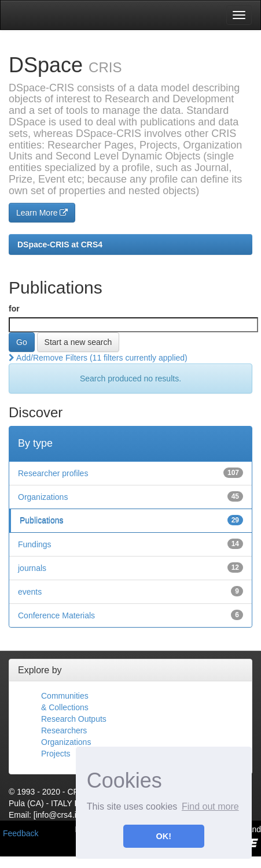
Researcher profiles (53, 473)
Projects (56, 754)
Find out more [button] (210, 806)
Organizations (43, 497)
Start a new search (78, 342)
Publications (42, 521)
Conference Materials (56, 615)
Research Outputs (74, 719)
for (14, 309)
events (30, 592)
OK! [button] (164, 836)
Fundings (35, 544)
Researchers (64, 730)
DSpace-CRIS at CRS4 (60, 244)
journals (32, 568)
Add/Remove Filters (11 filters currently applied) (98, 358)
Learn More (42, 213)
